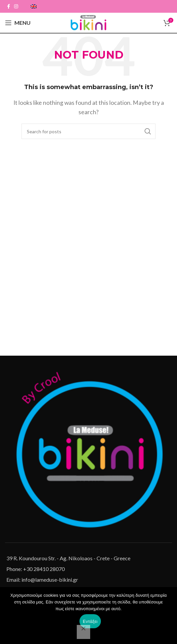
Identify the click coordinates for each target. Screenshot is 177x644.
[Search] (88, 131)
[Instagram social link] (16, 6)
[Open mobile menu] (18, 23)
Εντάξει (90, 621)
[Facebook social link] (9, 6)
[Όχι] (83, 632)
